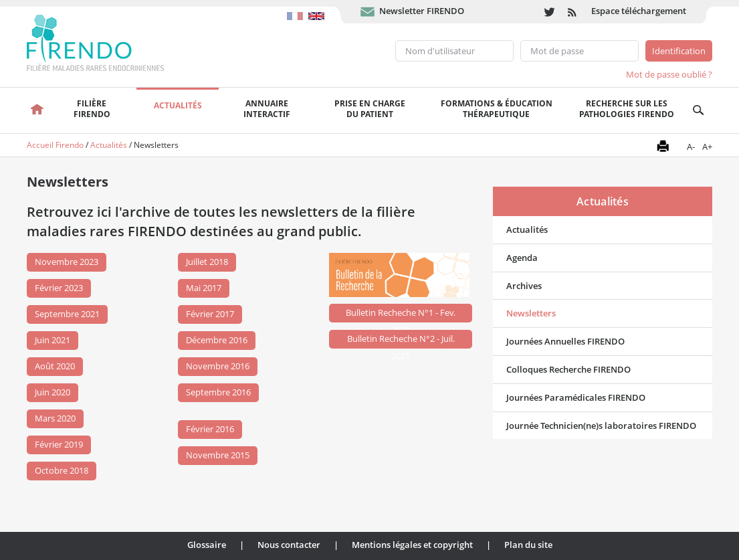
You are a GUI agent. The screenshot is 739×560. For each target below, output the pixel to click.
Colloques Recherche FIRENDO (568, 369)
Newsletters (531, 313)
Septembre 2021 (67, 314)
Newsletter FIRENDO (422, 11)
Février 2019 (59, 444)
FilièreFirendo (92, 109)
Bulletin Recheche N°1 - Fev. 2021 (401, 314)
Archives (524, 286)
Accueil (37, 110)
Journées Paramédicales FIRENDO (576, 397)
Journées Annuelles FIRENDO (565, 341)
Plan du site (528, 545)
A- (691, 147)
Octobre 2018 (62, 470)
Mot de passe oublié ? (669, 74)
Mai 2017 (204, 288)
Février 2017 (210, 314)
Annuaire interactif (267, 109)
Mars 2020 (55, 418)
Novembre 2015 (218, 455)
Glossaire (207, 545)
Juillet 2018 (207, 262)
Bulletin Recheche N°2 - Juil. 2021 (401, 341)
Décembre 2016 (217, 340)
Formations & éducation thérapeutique (497, 109)
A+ (707, 147)
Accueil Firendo (55, 145)
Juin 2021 (52, 340)
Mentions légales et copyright (412, 545)
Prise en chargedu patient (370, 109)
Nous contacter (289, 545)
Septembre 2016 (218, 392)
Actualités (178, 105)
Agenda (522, 258)
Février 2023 (59, 288)
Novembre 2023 (67, 262)
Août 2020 (55, 366)
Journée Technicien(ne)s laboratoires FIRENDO (601, 426)
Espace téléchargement (639, 11)
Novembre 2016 (218, 366)
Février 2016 (210, 429)
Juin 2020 (52, 392)
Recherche (699, 110)
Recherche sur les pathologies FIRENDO (627, 109)
